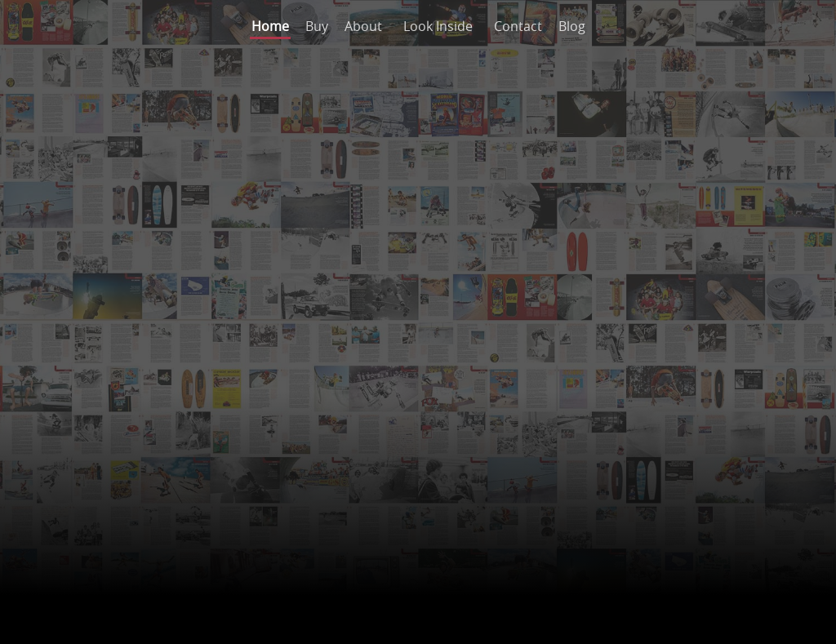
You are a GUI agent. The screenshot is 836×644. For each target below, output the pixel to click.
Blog (572, 26)
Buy (317, 26)
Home (270, 26)
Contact (518, 26)
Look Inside (438, 26)
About (363, 26)
